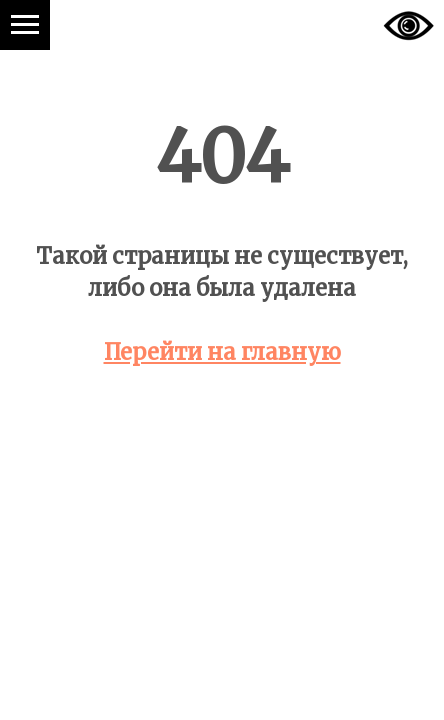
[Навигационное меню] (25, 25)
